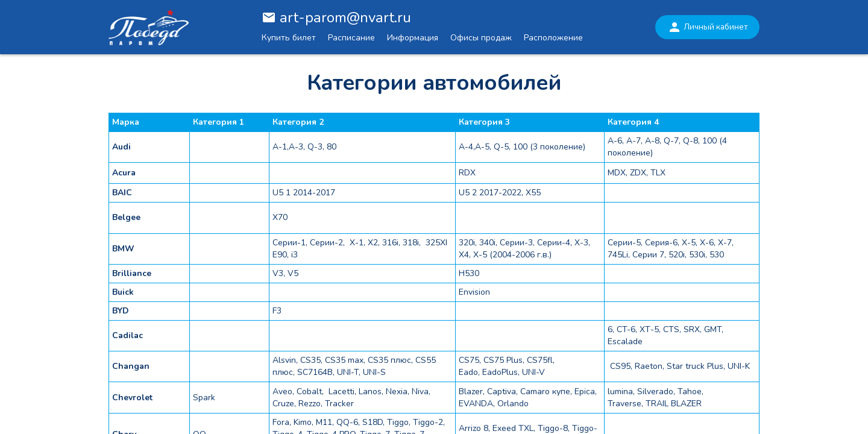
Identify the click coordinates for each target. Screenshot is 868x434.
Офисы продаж (481, 38)
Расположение (553, 38)
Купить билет (289, 38)
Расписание (351, 38)
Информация (413, 38)
